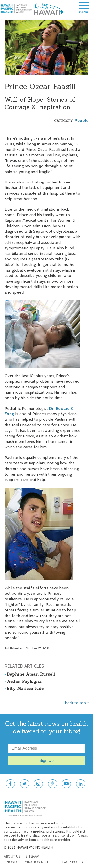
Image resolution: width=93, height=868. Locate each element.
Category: (64, 121)
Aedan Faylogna (24, 681)
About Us (12, 857)
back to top (76, 703)
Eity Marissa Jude (25, 688)
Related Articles (25, 666)
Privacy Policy (71, 862)
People (81, 121)
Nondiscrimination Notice (30, 862)
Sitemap (32, 857)
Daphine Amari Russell (31, 674)
